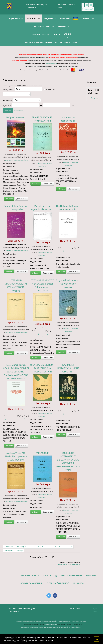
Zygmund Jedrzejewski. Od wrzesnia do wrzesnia (68, 284)
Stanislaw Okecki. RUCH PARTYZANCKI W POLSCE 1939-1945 (42, 368)
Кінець (20, 550)
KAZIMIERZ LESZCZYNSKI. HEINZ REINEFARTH (68, 368)
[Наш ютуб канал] (88, 9)
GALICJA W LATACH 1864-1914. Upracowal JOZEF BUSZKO (16, 456)
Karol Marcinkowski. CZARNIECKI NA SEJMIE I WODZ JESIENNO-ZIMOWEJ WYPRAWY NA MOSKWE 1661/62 (16, 372)
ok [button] (97, 639)
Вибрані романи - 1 (16, 117)
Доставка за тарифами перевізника (17, 160)
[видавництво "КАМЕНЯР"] (9, 6)
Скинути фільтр (18, 111)
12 (71, 547)
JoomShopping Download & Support (69, 564)
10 (60, 547)
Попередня (21, 547)
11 (65, 547)
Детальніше (21, 199)
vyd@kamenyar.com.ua (51, 63)
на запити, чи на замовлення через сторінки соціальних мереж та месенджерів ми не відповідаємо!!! (52, 66)
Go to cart (95, 98)
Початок (9, 547)
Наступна (9, 550)
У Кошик (9, 199)
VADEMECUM (42, 453)
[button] (55, 641)
